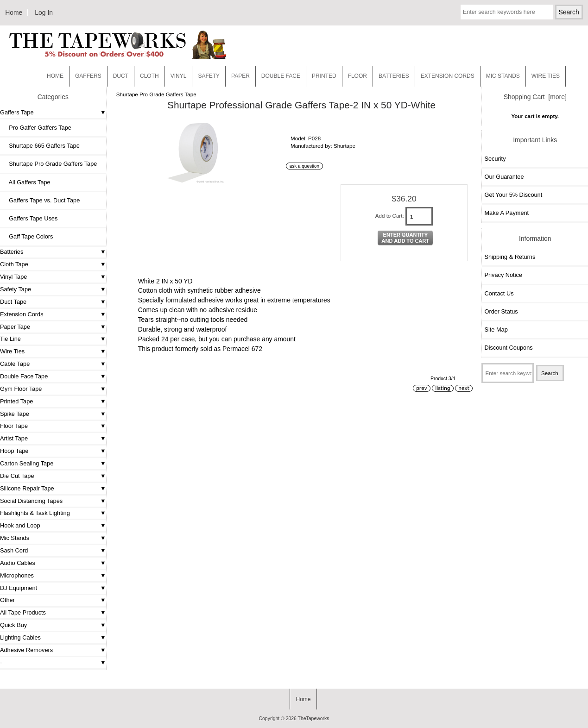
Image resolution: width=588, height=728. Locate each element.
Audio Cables (18, 563)
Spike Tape (15, 414)
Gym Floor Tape (21, 389)
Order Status (501, 311)
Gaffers (88, 76)
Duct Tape (13, 302)
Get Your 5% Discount (513, 195)
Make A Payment (506, 213)
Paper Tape (15, 327)
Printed (324, 76)
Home (14, 13)
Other (7, 600)
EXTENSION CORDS (448, 76)
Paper (240, 76)
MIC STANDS (503, 76)
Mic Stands (15, 538)
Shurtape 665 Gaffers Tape (41, 146)
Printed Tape (16, 401)
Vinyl (179, 76)
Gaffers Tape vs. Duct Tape (41, 200)
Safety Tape (16, 289)
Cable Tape (15, 364)
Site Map (496, 329)
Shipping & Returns (510, 257)
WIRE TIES (546, 76)
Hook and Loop (20, 525)
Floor (357, 76)
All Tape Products (23, 612)
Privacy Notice (503, 275)
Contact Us (499, 293)
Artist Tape (14, 438)
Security (495, 159)
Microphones (17, 575)
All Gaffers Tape (26, 182)
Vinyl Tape (13, 277)
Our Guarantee (504, 177)
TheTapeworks (314, 719)
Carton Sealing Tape (27, 463)
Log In (44, 13)
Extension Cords (22, 314)
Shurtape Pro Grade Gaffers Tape (156, 94)
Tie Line (10, 339)
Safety (209, 76)
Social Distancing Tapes (31, 501)
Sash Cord (14, 550)
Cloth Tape (14, 264)
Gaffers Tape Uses (30, 218)
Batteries (394, 76)
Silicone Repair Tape (27, 488)
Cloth (149, 76)
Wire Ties (12, 351)
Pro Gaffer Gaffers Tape (37, 128)
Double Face (281, 76)
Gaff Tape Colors (28, 236)
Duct (121, 76)
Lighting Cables (20, 637)
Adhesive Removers (26, 650)
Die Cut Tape (17, 476)
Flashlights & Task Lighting (35, 513)
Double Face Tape (24, 376)
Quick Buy (13, 625)
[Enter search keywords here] (507, 12)
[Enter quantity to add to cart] (419, 216)
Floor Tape (14, 426)
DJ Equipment (19, 588)
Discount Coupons (508, 348)
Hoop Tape (14, 451)
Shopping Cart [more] (535, 97)
